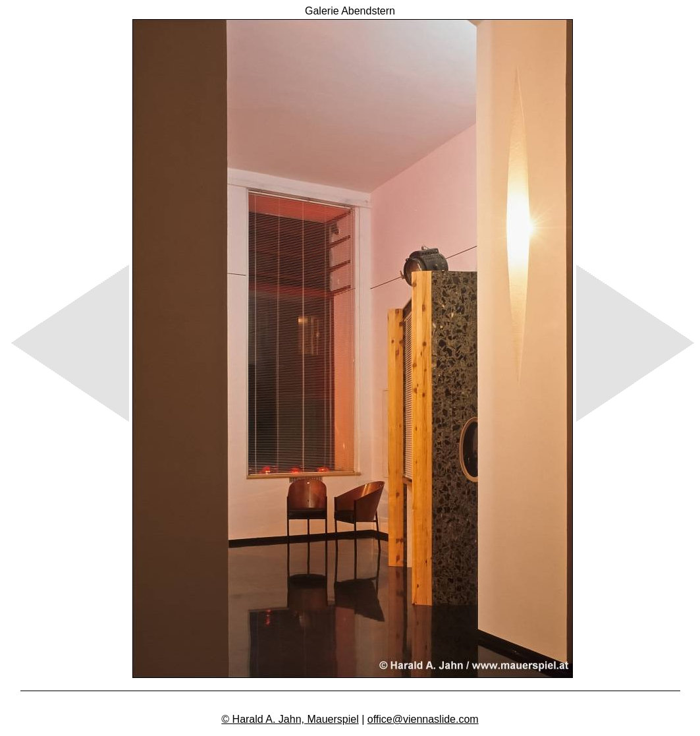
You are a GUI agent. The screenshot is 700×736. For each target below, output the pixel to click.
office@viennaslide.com (423, 719)
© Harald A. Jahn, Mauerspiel (290, 719)
